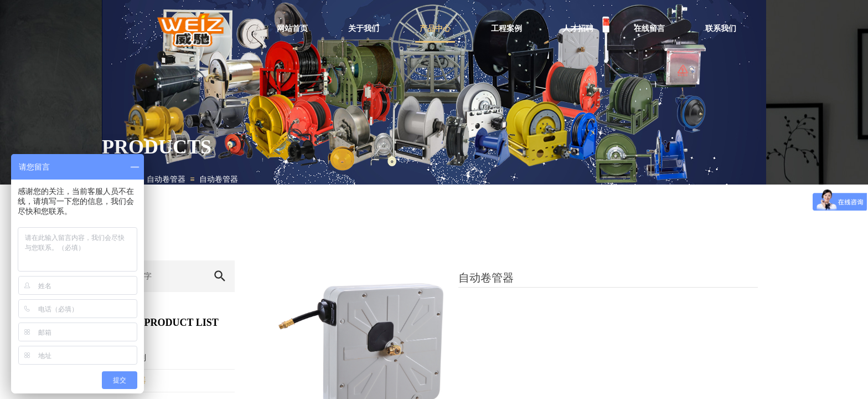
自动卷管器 (166, 179)
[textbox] (153, 276)
